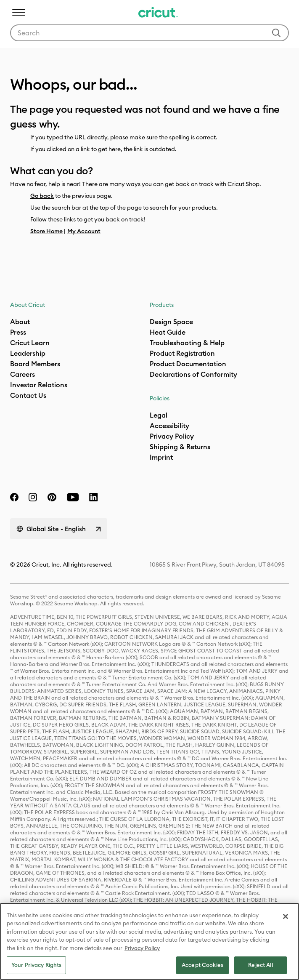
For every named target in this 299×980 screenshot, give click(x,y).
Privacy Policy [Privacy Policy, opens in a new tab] (142, 948)
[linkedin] (94, 497)
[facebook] (14, 497)
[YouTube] (73, 497)
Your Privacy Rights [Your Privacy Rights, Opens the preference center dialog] (36, 965)
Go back (42, 196)
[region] (149, 941)
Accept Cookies (202, 965)
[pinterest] (52, 497)
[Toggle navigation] (19, 12)
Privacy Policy (172, 436)
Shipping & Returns (180, 447)
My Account (84, 231)
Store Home (46, 231)
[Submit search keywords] (276, 33)
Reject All (260, 965)
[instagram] (33, 497)
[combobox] (149, 33)
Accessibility (169, 426)
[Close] (286, 916)
